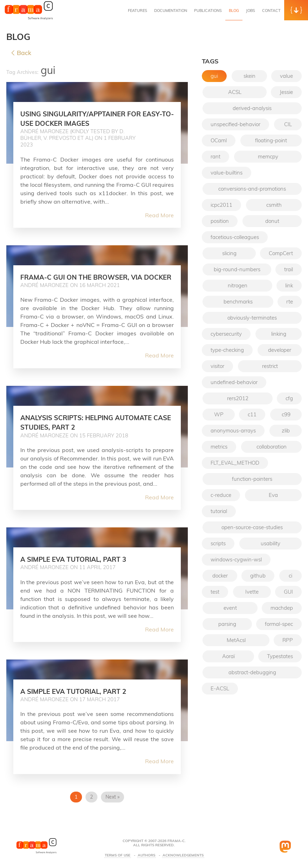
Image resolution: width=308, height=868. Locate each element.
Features (138, 11)
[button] (296, 10)
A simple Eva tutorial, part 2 (81, 700)
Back (21, 53)
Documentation (171, 11)
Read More (159, 215)
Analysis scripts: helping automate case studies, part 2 (95, 432)
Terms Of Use (118, 855)
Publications (208, 11)
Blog (234, 11)
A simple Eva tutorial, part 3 (81, 568)
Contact (271, 11)
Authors (146, 855)
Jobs (251, 11)
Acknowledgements (183, 855)
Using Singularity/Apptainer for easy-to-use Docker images (90, 118)
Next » (112, 806)
